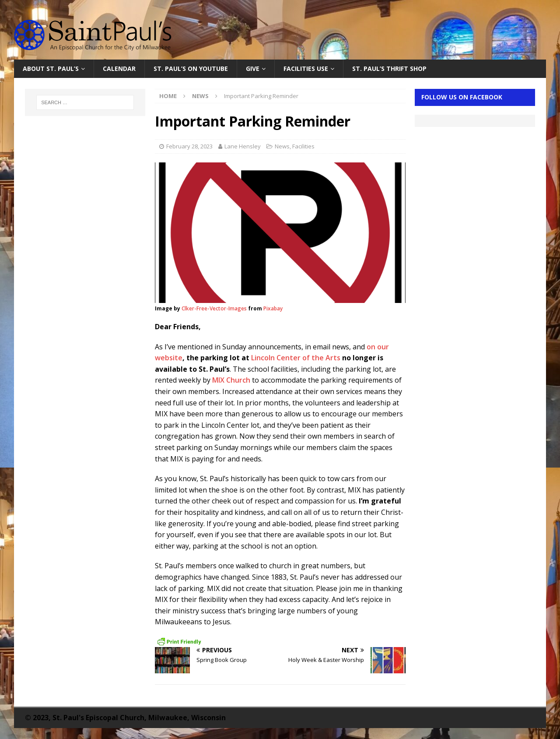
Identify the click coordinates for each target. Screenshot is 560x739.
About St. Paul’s (51, 69)
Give (253, 69)
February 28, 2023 (189, 146)
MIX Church (231, 380)
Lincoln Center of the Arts (296, 358)
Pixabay (273, 308)
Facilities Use (306, 69)
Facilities (303, 146)
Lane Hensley (243, 146)
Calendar (119, 69)
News (282, 146)
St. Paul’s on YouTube (191, 69)
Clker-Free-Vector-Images (214, 308)
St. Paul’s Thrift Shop (389, 69)
